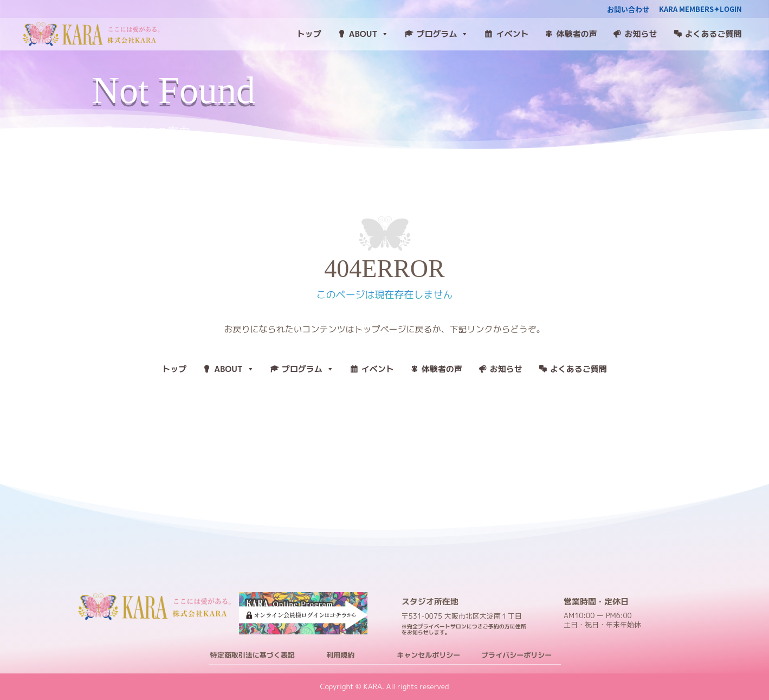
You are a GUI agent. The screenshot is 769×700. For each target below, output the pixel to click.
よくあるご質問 (713, 34)
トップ (309, 34)
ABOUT (369, 34)
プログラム (442, 34)
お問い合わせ (628, 10)
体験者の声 (576, 34)
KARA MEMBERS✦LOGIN (700, 10)
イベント (512, 34)
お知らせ (641, 34)
